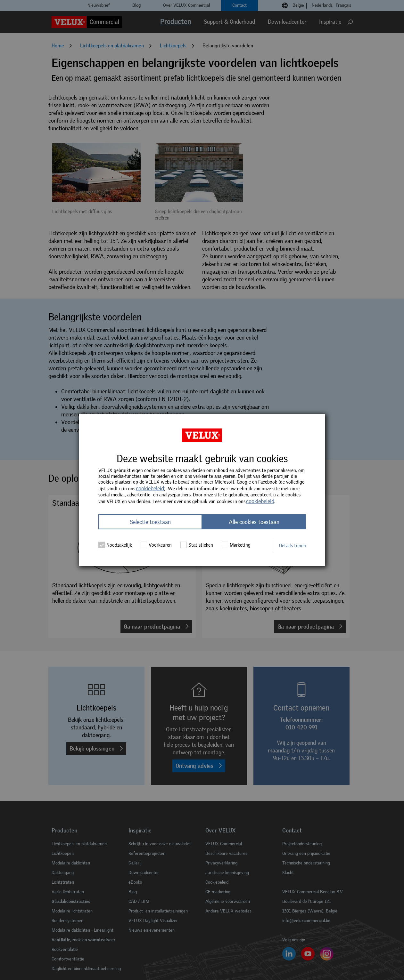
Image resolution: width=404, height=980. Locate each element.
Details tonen (293, 545)
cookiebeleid (150, 488)
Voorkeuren (156, 545)
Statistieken (197, 545)
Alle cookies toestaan (254, 522)
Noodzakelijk (115, 545)
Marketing (236, 545)
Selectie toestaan (150, 522)
